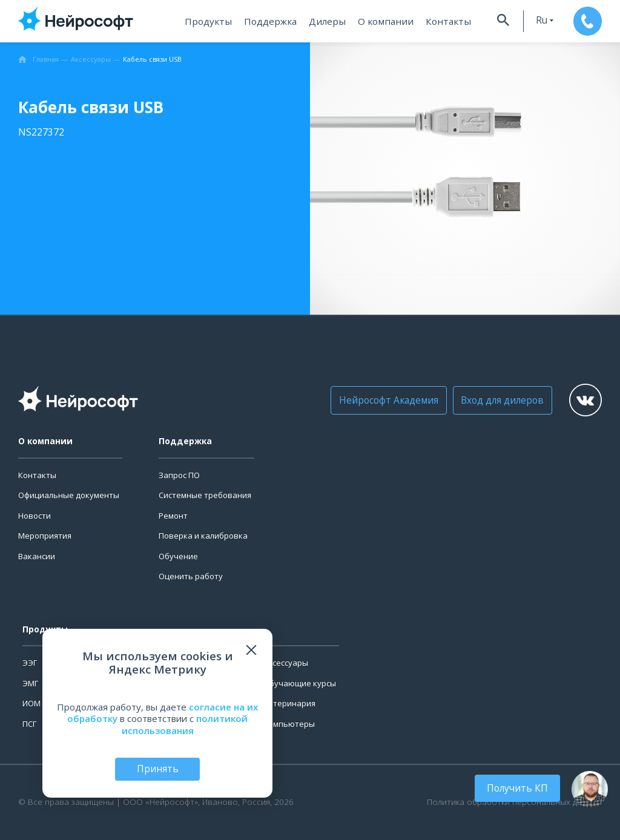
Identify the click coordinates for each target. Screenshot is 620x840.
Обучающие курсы (300, 683)
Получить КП (519, 788)
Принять (157, 769)
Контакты (440, 21)
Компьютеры (289, 724)
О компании (382, 21)
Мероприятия (45, 536)
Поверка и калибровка (203, 536)
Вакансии (37, 556)
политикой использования (185, 724)
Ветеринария (289, 703)
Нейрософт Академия (384, 400)
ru (534, 20)
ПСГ (29, 724)
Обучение (178, 556)
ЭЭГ (30, 663)
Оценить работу (191, 576)
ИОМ (31, 703)
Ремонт (173, 516)
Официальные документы (69, 495)
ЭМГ (30, 683)
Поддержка (271, 21)
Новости (35, 516)
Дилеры (326, 21)
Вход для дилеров (494, 400)
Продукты (211, 21)
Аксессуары (286, 663)
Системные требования (205, 495)
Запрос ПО (179, 475)
